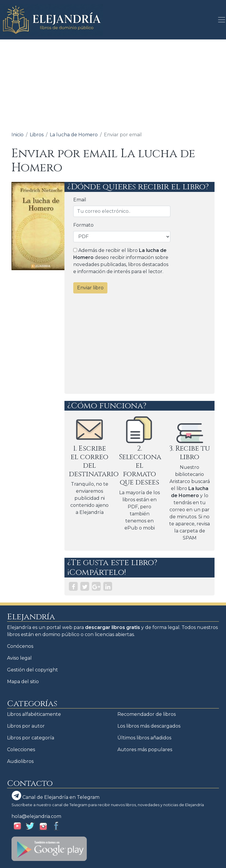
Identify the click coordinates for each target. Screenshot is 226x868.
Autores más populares (145, 750)
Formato (83, 225)
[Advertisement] (113, 84)
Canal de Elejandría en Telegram (56, 796)
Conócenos (20, 646)
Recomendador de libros (147, 714)
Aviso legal (19, 658)
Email (80, 200)
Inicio (18, 135)
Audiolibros (20, 761)
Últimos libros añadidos (144, 738)
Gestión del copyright (33, 670)
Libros (37, 135)
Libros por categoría (31, 738)
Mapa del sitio (23, 682)
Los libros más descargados (149, 726)
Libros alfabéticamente (34, 714)
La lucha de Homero (74, 135)
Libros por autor (26, 726)
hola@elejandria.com (36, 816)
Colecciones (21, 750)
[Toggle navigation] (220, 20)
